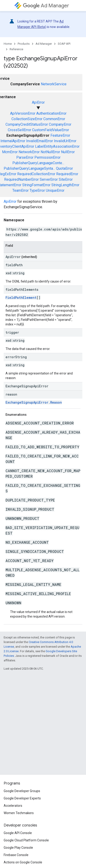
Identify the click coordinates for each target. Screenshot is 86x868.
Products (24, 44)
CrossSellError (19, 130)
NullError (68, 152)
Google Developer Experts (22, 798)
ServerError (49, 179)
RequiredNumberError (21, 179)
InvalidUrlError (65, 141)
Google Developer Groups (22, 791)
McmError (10, 152)
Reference (16, 49)
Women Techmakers (19, 813)
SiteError (66, 179)
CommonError (54, 119)
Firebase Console (16, 855)
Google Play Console (18, 848)
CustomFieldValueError (51, 130)
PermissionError (47, 157)
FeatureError (60, 135)
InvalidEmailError (40, 141)
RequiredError (67, 174)
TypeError (37, 190)
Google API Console (18, 833)
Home (8, 44)
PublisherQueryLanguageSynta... (29, 168)
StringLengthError (65, 185)
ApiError (38, 102)
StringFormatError (36, 185)
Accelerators (13, 806)
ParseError (25, 157)
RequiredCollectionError (36, 174)
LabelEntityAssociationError (57, 146)
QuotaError (64, 168)
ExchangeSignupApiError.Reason (34, 402)
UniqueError (55, 190)
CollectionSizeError (27, 119)
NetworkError (29, 152)
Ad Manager (46, 6)
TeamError (21, 190)
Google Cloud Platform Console (26, 840)
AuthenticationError (51, 113)
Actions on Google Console (23, 862)
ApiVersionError (23, 113)
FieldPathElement (21, 298)
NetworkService (54, 84)
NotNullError (50, 152)
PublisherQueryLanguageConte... (38, 163)
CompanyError (60, 124)
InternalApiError (13, 141)
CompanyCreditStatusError (27, 124)
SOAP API (64, 44)
